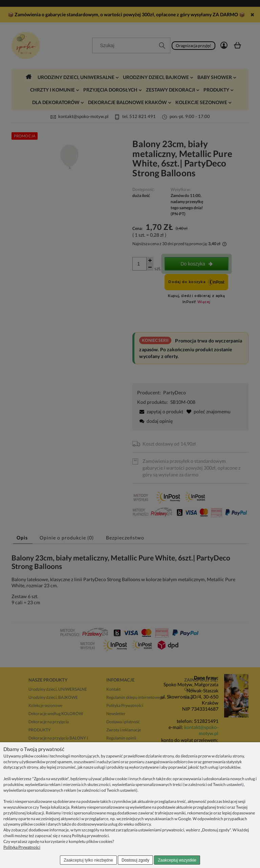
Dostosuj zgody (135, 860)
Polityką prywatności (90, 836)
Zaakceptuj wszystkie (177, 860)
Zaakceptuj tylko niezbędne (88, 860)
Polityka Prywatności (22, 847)
